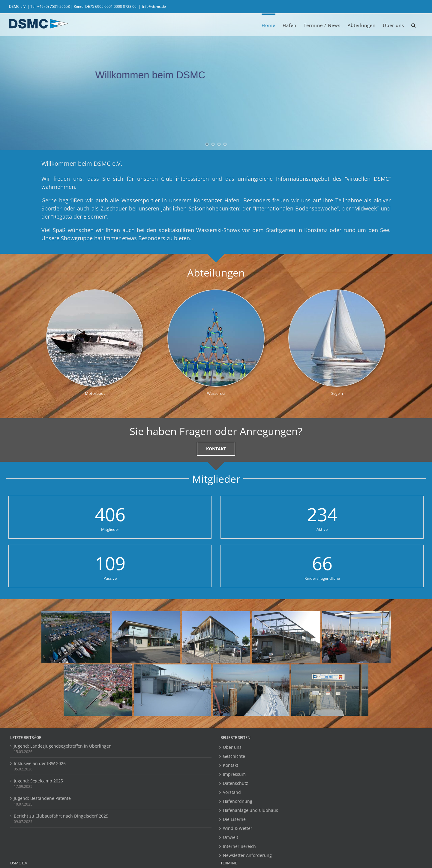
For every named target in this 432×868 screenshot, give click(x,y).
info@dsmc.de (154, 6)
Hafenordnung (238, 801)
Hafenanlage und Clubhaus (250, 810)
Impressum (234, 774)
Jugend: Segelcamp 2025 (38, 781)
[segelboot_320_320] (337, 292)
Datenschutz (235, 783)
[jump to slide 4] (225, 144)
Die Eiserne (234, 819)
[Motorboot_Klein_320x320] (95, 292)
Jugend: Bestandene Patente (42, 798)
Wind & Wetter (238, 828)
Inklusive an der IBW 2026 (40, 763)
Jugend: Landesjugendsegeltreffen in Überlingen (63, 746)
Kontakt (231, 765)
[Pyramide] (216, 292)
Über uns (232, 747)
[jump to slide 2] (213, 144)
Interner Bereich (239, 846)
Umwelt (231, 837)
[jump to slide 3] (219, 144)
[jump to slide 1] (207, 144)
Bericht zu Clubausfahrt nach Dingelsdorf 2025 (61, 816)
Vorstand (232, 792)
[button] (414, 25)
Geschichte (234, 756)
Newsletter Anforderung (247, 855)
